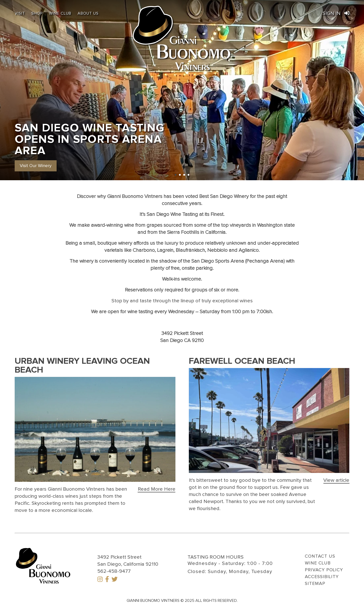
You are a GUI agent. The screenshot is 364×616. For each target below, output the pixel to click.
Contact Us (320, 556)
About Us (88, 13)
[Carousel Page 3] (184, 175)
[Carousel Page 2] (180, 175)
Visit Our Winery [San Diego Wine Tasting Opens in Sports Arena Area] (36, 166)
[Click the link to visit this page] (95, 429)
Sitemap (315, 584)
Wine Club (60, 13)
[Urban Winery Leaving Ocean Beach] (157, 489)
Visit (20, 13)
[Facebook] (107, 580)
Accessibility (322, 577)
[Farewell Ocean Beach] (336, 480)
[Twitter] (115, 580)
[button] (36, 166)
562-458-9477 (114, 571)
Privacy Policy (324, 570)
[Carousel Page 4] (188, 175)
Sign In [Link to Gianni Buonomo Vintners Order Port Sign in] (336, 13)
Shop (37, 13)
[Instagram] (100, 580)
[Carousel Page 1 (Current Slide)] (176, 175)
